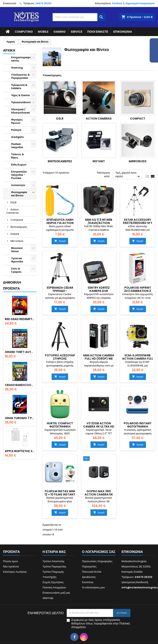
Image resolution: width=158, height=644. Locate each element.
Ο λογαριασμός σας (99, 552)
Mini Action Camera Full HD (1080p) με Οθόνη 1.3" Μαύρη (99, 359)
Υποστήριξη (49, 577)
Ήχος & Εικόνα (20, 95)
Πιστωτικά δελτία (92, 572)
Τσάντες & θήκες (18, 156)
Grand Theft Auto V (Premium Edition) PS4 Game (20, 352)
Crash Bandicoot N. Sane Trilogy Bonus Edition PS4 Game (20, 385)
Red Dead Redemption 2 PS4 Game (20, 319)
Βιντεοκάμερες (19, 227)
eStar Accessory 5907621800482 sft (138, 221)
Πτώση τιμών (11, 561)
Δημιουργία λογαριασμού (140, 3)
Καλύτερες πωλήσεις (15, 572)
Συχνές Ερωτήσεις (53, 582)
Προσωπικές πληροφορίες (97, 561)
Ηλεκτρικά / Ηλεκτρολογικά (20, 111)
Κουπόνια (88, 582)
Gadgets (17, 137)
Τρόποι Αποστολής (54, 561)
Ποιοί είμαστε (98, 32)
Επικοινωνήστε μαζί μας (56, 593)
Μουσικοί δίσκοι (17, 250)
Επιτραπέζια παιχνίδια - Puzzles (19, 175)
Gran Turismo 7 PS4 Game (20, 418)
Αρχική (9, 50)
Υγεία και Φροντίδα (17, 260)
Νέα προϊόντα (11, 566)
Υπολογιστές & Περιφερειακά (20, 76)
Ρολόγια (16, 130)
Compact (17, 220)
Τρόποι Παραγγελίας (54, 566)
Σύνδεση (117, 3)
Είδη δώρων (19, 165)
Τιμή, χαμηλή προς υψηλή (128, 175)
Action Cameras (12, 211)
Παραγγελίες (89, 566)
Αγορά (60, 241)
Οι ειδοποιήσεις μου (93, 587)
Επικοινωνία (10, 3)
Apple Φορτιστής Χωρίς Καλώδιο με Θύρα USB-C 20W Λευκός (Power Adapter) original (20, 451)
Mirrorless (17, 241)
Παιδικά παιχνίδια (17, 146)
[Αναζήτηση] (79, 17)
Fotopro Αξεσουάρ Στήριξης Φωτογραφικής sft (60, 359)
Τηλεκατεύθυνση (21, 102)
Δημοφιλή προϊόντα (12, 286)
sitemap (48, 598)
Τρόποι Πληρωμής (53, 572)
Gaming (60, 32)
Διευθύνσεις (89, 577)
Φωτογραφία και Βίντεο (19, 194)
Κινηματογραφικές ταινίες (23, 59)
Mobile (43, 32)
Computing (24, 32)
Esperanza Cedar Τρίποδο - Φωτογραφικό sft (60, 291)
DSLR (14, 202)
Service (76, 32)
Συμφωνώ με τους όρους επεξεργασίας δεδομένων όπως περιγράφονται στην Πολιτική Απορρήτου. (101, 623)
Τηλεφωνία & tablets (19, 87)
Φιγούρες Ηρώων (17, 121)
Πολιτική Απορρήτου (54, 587)
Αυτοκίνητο (18, 185)
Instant (15, 234)
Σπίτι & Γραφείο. (17, 270)
